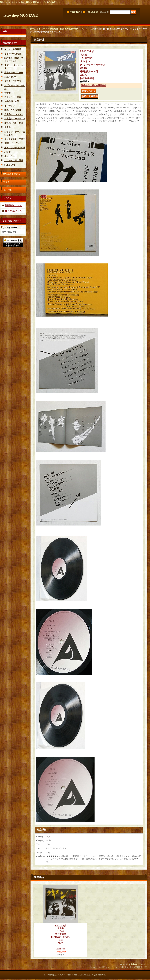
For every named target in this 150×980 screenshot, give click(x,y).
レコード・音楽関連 (14, 161)
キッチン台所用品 (13, 49)
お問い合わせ (92, 12)
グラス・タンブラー (14, 81)
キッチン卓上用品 (13, 54)
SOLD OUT (10, 165)
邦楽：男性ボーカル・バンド (74, 29)
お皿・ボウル (11, 77)
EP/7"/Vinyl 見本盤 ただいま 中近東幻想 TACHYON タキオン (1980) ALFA (60, 937)
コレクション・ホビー (15, 139)
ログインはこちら (13, 211)
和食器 (7, 93)
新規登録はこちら (13, 206)
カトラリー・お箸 (13, 97)
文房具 (7, 127)
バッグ (7, 152)
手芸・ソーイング (13, 143)
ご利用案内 (75, 12)
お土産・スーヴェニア (15, 119)
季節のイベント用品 (14, 123)
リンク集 (7, 190)
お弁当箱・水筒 (12, 101)
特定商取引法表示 (12, 174)
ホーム (33, 29)
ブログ (6, 182)
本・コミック (11, 156)
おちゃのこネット (139, 964)
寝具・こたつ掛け (13, 110)
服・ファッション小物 (15, 148)
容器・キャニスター (14, 73)
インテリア (10, 106)
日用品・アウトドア (14, 114)
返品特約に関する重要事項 (94, 85)
